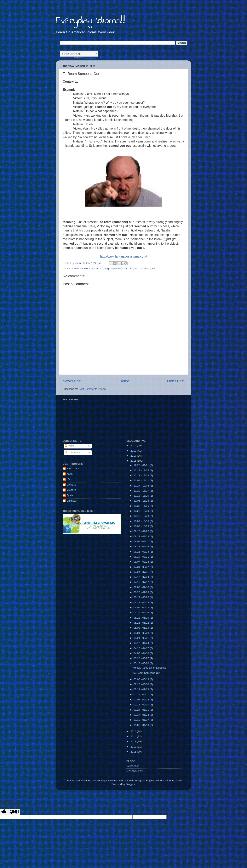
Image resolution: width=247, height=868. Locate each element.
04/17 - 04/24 (142, 643)
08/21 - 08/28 (142, 552)
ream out (145, 268)
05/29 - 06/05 (142, 612)
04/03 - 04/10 (142, 653)
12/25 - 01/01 (142, 465)
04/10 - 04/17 (142, 648)
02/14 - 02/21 (142, 695)
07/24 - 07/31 (142, 572)
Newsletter (133, 766)
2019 (134, 445)
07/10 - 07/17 (142, 582)
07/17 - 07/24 (142, 577)
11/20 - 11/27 (142, 491)
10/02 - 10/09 (142, 526)
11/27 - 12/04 (142, 486)
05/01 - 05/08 (142, 633)
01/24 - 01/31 (142, 710)
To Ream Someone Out (147, 673)
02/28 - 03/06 (142, 684)
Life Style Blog (135, 771)
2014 (134, 736)
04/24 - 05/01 (142, 638)
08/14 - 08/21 (142, 557)
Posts (70, 446)
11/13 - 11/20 (142, 496)
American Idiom (81, 268)
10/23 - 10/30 (142, 511)
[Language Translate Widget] (79, 54)
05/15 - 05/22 (142, 623)
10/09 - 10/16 (142, 521)
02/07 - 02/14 (142, 700)
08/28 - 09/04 (142, 546)
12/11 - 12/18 (142, 475)
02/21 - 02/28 (142, 689)
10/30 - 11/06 (142, 506)
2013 (134, 741)
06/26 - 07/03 (142, 592)
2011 (134, 752)
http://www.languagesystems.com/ (123, 256)
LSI (68, 479)
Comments (73, 452)
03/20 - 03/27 (142, 658)
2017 (134, 456)
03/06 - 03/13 (142, 679)
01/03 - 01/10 (142, 725)
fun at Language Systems (106, 268)
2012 (134, 747)
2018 (134, 451)
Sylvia (70, 495)
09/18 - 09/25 (142, 531)
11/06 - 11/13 (142, 501)
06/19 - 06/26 (142, 597)
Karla (70, 474)
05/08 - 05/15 (142, 628)
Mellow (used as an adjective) (150, 668)
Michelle (71, 485)
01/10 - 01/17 (142, 720)
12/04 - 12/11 (142, 480)
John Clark (73, 468)
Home (124, 381)
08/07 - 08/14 (142, 562)
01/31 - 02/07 (142, 705)
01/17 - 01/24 (142, 715)
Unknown (72, 501)
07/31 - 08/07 (142, 567)
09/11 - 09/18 (142, 536)
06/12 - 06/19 (142, 602)
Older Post (176, 381)
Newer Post (72, 381)
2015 (134, 731)
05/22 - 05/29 (142, 618)
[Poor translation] (14, 812)
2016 (134, 461)
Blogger (130, 784)
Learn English (130, 268)
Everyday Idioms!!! (91, 21)
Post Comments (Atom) (92, 389)
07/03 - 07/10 (142, 587)
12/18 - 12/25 (142, 470)
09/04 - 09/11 (142, 541)
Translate (83, 58)
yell (153, 268)
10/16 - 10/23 (142, 516)
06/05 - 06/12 (142, 607)
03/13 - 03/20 (142, 663)
